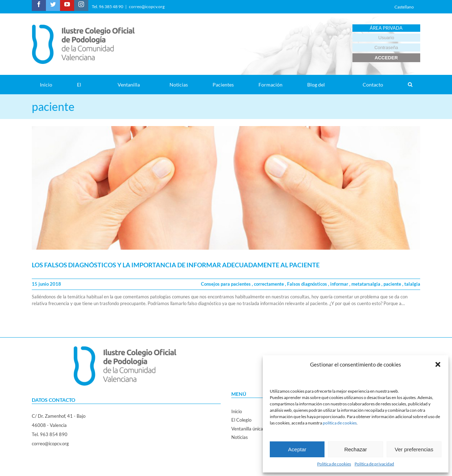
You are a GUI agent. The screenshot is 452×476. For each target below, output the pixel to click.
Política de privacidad (374, 464)
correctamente (269, 284)
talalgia (412, 284)
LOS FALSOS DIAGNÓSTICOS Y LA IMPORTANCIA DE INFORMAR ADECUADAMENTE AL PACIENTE (176, 265)
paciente (393, 284)
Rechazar (356, 449)
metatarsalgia (366, 284)
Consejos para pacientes (226, 284)
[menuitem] (50, 85)
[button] (438, 364)
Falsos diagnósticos (308, 284)
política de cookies (340, 423)
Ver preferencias (414, 449)
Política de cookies (334, 464)
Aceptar (297, 449)
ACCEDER (386, 58)
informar (340, 284)
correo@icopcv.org (147, 7)
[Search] (410, 85)
